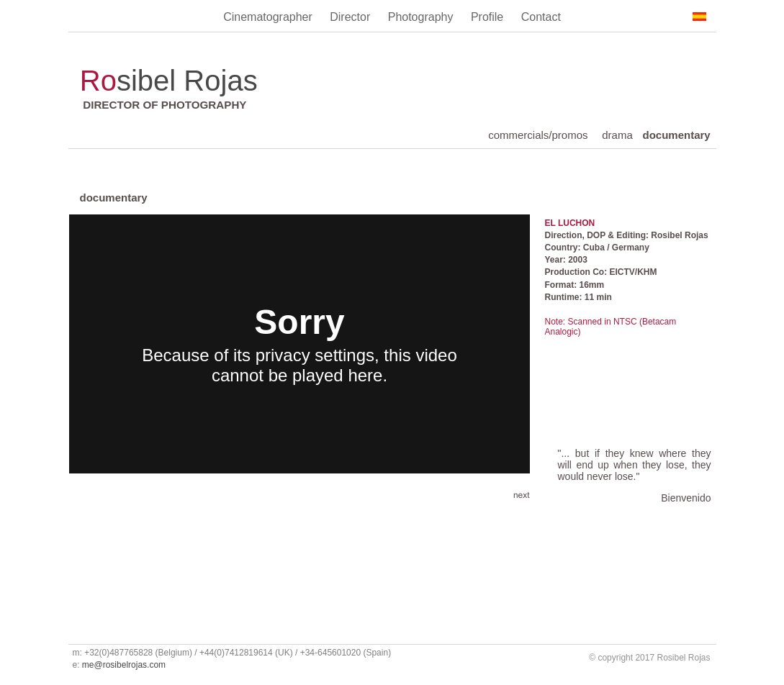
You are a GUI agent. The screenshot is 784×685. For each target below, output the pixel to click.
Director (351, 17)
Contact (541, 17)
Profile (489, 17)
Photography (422, 17)
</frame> (299, 344)
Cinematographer (269, 17)
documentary (677, 135)
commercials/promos (538, 135)
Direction (564, 235)
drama (617, 135)
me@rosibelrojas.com (124, 665)
